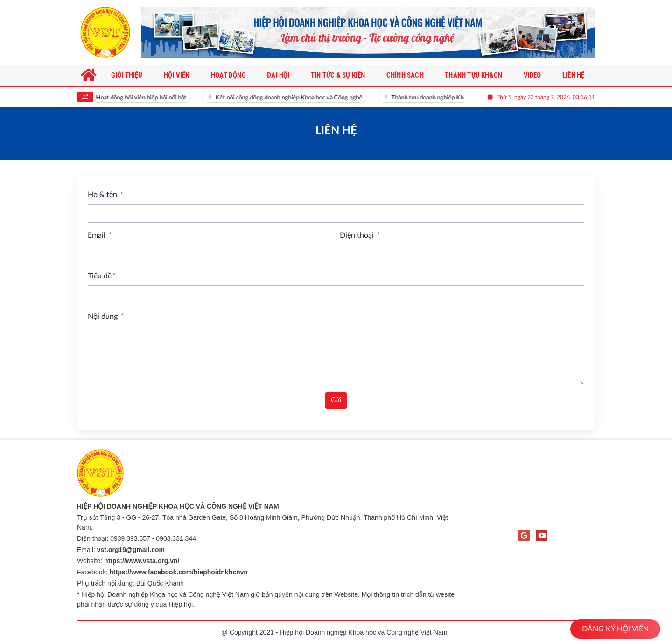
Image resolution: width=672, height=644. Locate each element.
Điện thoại (359, 235)
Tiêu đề (101, 276)
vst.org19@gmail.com (131, 550)
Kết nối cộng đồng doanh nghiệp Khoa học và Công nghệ (292, 98)
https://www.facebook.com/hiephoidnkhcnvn (178, 572)
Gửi (336, 400)
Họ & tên (105, 195)
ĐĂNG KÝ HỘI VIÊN (615, 629)
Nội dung (105, 317)
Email (99, 235)
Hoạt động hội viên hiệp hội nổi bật (144, 98)
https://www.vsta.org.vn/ (142, 561)
